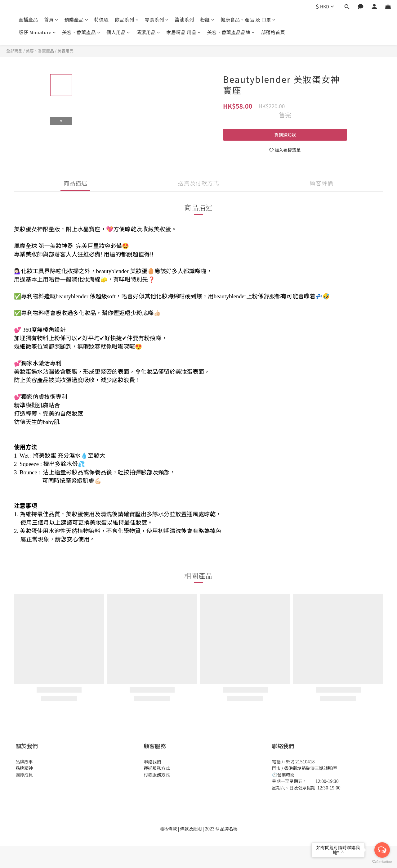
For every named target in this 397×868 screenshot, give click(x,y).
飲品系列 (127, 19)
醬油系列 (185, 19)
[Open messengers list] (382, 850)
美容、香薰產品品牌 (231, 32)
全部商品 (14, 51)
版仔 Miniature (37, 32)
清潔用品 (148, 32)
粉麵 (207, 19)
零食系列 (157, 19)
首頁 (51, 19)
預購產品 (76, 19)
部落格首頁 (273, 32)
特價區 (102, 19)
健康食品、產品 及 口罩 (248, 19)
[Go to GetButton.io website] (382, 862)
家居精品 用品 (183, 32)
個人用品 (118, 32)
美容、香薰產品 (81, 32)
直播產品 (28, 19)
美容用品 (65, 51)
